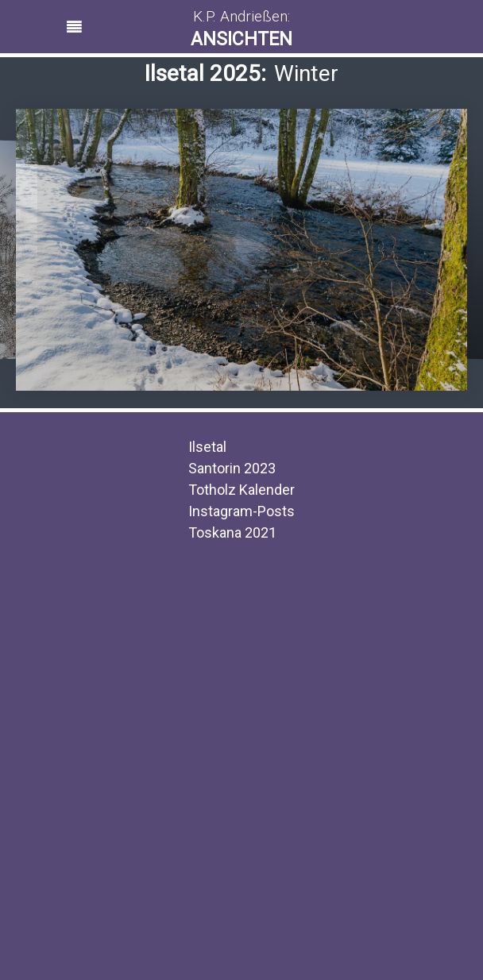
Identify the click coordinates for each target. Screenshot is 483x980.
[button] (241, 31)
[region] (241, 27)
